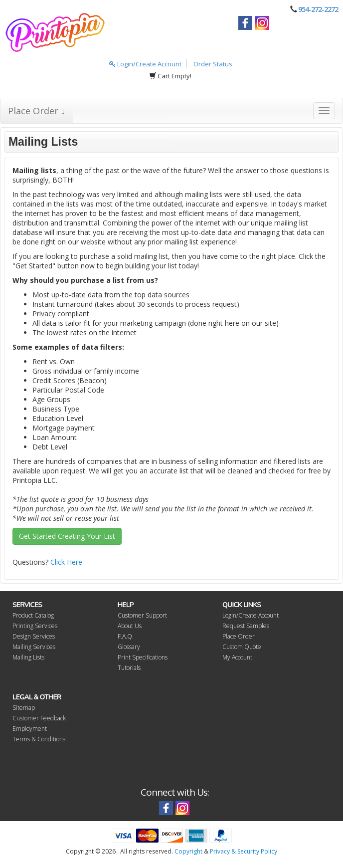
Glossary (129, 647)
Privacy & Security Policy (244, 851)
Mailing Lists (28, 657)
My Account (237, 657)
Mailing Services (34, 647)
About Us (130, 626)
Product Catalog (33, 615)
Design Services (34, 636)
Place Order (239, 636)
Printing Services (35, 626)
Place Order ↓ (37, 111)
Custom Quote (242, 647)
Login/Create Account (145, 64)
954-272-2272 (318, 9)
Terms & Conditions (39, 739)
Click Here (66, 562)
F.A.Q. (126, 636)
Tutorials (129, 668)
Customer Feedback (39, 718)
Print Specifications (143, 657)
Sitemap (24, 708)
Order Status (213, 64)
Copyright (188, 851)
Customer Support (142, 615)
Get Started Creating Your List (67, 536)
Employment (30, 729)
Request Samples (246, 626)
